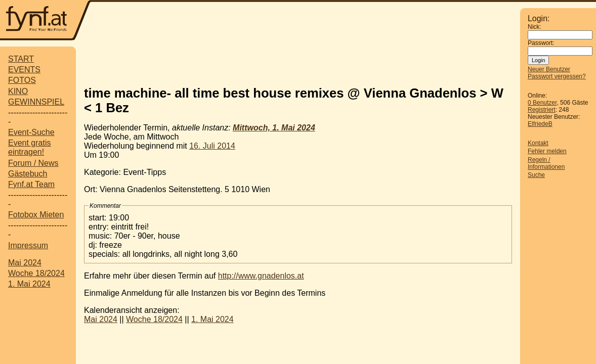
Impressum (28, 245)
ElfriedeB (540, 124)
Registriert (542, 110)
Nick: (535, 27)
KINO (18, 91)
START (21, 59)
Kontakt (538, 143)
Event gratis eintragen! (29, 147)
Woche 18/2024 (36, 273)
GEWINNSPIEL (36, 102)
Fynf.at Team (31, 184)
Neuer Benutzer (549, 69)
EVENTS (24, 70)
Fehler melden (547, 151)
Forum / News (33, 163)
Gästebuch (28, 174)
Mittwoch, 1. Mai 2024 (274, 128)
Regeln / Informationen (546, 163)
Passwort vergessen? (557, 76)
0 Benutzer (542, 103)
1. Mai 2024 (29, 284)
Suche (536, 175)
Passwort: (541, 43)
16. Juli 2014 (212, 146)
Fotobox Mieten (36, 215)
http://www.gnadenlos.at (261, 276)
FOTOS (22, 80)
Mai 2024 (25, 263)
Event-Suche (31, 132)
